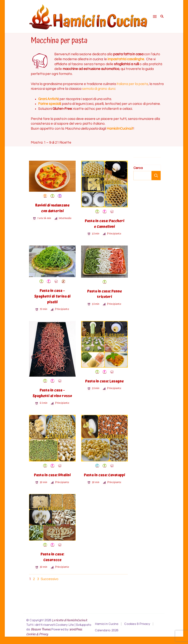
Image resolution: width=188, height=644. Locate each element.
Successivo (50, 579)
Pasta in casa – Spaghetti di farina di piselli (52, 296)
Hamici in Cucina (107, 624)
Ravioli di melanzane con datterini (52, 208)
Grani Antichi (48, 99)
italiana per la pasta (132, 84)
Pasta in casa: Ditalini (52, 475)
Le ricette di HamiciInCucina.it (69, 620)
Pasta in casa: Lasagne (104, 381)
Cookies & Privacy (37, 634)
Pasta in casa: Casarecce (52, 557)
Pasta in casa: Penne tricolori (105, 294)
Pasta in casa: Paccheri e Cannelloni (105, 224)
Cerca (138, 168)
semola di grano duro (99, 89)
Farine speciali (49, 104)
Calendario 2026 (107, 630)
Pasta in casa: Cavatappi (104, 475)
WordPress (76, 630)
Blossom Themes (41, 630)
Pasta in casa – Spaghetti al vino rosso (52, 393)
